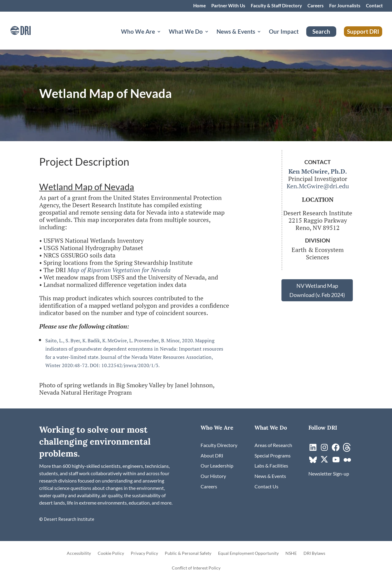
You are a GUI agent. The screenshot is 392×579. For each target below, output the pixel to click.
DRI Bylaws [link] (314, 553)
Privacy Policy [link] (144, 553)
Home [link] (200, 6)
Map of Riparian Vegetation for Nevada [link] (119, 270)
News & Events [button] (236, 32)
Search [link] (321, 31)
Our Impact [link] (284, 32)
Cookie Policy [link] (111, 553)
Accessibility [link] (79, 553)
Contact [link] (374, 6)
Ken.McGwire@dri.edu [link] (318, 186)
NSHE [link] (291, 553)
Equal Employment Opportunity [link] (248, 553)
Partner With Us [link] (228, 6)
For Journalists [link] (345, 6)
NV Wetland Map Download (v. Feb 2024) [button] (317, 290)
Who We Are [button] (138, 32)
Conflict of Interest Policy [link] (196, 568)
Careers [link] (316, 6)
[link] (29, 30)
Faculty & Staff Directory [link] (276, 6)
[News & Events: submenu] (264, 39)
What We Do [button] (186, 32)
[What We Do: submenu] (212, 39)
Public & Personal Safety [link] (188, 553)
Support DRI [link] (363, 31)
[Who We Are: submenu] (164, 39)
